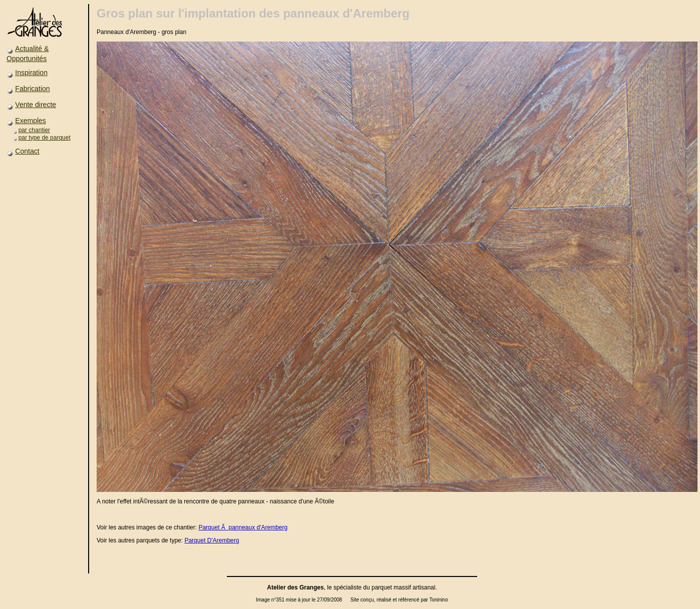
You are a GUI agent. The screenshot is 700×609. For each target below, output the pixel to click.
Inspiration (31, 73)
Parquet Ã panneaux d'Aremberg (243, 527)
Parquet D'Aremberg (212, 540)
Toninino (438, 600)
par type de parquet (45, 138)
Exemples (30, 121)
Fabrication (32, 89)
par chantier (34, 130)
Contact (27, 151)
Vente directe (36, 105)
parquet (382, 587)
